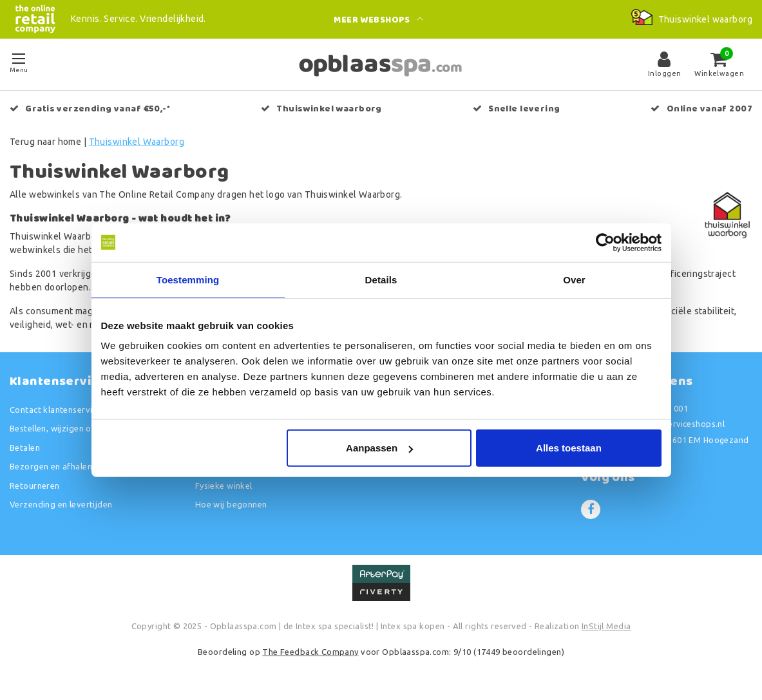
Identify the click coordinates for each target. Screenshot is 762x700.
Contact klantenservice (55, 410)
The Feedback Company (310, 652)
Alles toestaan (569, 448)
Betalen (25, 448)
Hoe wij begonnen (231, 504)
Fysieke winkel (224, 486)
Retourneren (35, 486)
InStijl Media (606, 626)
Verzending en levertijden (61, 504)
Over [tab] (574, 279)
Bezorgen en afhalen (51, 466)
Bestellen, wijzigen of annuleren (73, 428)
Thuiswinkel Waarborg (137, 142)
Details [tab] (381, 279)
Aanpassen (379, 448)
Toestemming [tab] (188, 279)
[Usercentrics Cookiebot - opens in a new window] (605, 242)
